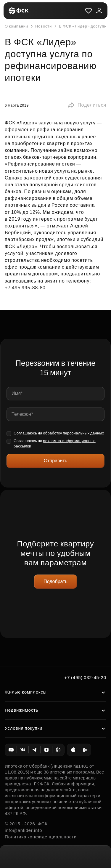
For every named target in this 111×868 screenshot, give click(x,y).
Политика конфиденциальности (41, 837)
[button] (87, 105)
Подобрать (55, 581)
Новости (41, 26)
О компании (16, 26)
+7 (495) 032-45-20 (85, 677)
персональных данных (83, 433)
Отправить (55, 461)
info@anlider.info (23, 830)
